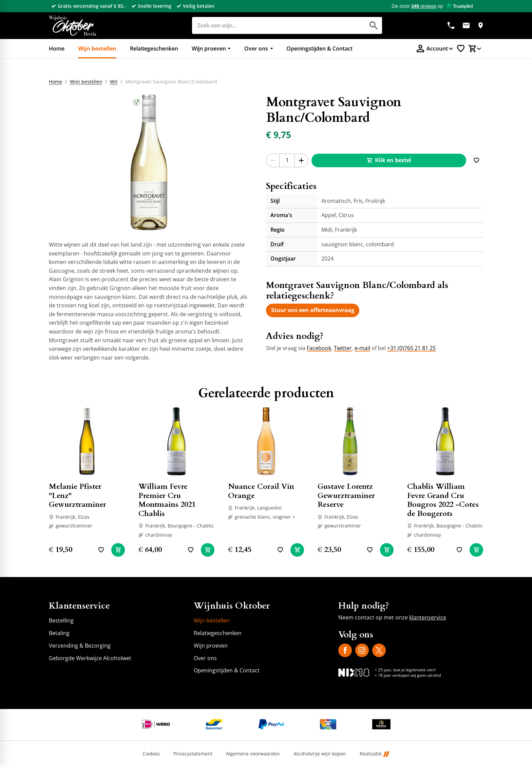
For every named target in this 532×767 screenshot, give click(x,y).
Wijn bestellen (86, 82)
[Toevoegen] (476, 160)
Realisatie (375, 754)
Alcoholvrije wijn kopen (320, 754)
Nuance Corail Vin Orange (261, 491)
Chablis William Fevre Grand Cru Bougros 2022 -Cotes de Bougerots (443, 500)
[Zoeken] (271, 25)
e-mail (362, 348)
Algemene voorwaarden (253, 754)
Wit (114, 82)
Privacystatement (193, 754)
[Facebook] (345, 650)
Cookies (151, 754)
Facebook (319, 348)
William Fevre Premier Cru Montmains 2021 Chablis (167, 500)
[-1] (273, 160)
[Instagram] (362, 650)
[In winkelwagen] (118, 550)
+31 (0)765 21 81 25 (411, 348)
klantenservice (428, 617)
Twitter (343, 348)
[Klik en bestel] (389, 160)
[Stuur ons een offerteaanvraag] (313, 310)
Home (55, 82)
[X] (379, 650)
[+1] (301, 160)
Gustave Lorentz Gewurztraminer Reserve (346, 495)
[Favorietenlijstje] (461, 49)
